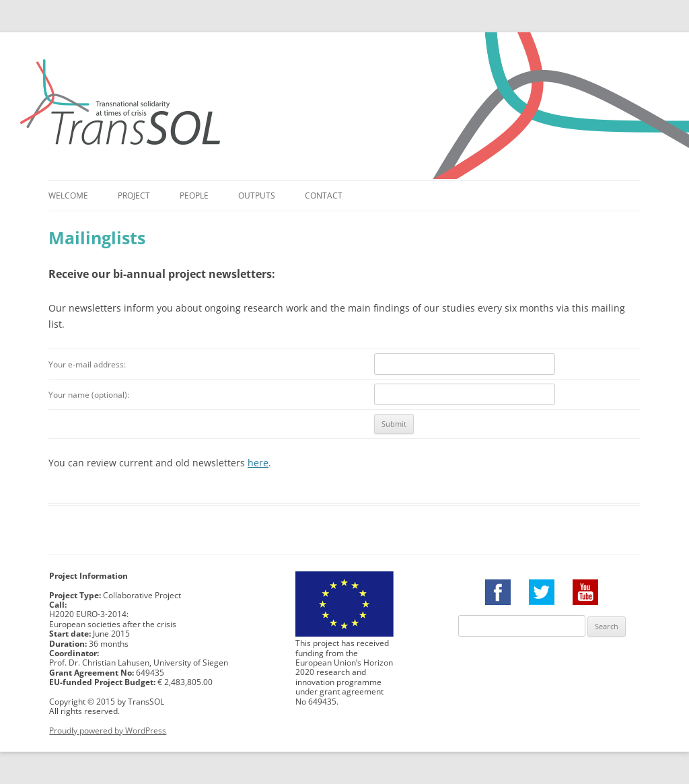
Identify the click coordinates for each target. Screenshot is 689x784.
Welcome (68, 195)
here (258, 463)
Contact (324, 195)
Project (134, 195)
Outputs (257, 195)
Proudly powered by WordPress (108, 730)
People (194, 195)
